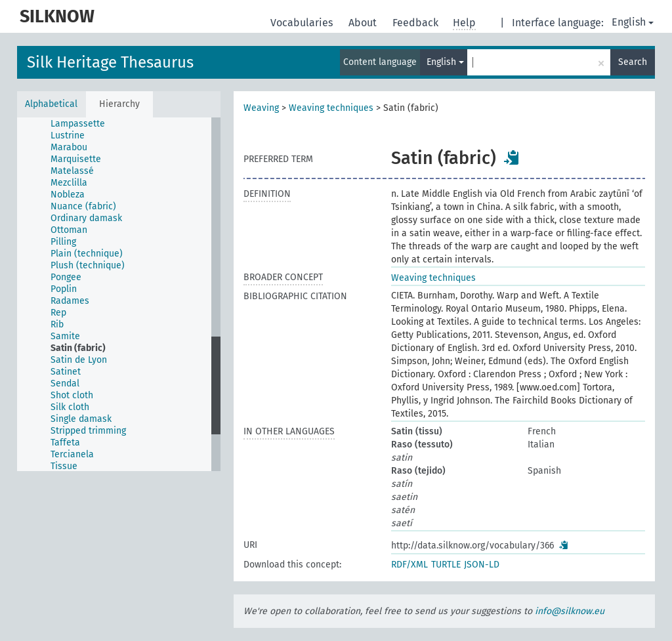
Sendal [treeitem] (65, 383)
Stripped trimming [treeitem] (88, 431)
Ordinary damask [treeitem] (86, 218)
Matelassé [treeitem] (72, 171)
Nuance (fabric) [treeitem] (83, 206)
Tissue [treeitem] (64, 466)
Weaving (261, 108)
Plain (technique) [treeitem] (87, 254)
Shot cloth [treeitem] (72, 395)
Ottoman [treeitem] (69, 230)
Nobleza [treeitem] (68, 195)
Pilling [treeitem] (63, 242)
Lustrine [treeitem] (68, 135)
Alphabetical (51, 104)
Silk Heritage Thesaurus (110, 62)
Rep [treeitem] (58, 313)
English (633, 22)
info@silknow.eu (570, 611)
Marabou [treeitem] (69, 147)
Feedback (417, 23)
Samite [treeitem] (65, 336)
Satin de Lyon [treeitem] (79, 360)
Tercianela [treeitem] (72, 454)
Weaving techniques (331, 108)
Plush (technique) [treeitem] (88, 265)
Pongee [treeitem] (66, 277)
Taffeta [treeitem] (65, 443)
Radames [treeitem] (70, 301)
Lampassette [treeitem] (78, 124)
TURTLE (446, 565)
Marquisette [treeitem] (76, 159)
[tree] (119, 294)
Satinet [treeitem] (66, 372)
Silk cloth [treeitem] (70, 407)
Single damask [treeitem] (81, 419)
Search (633, 62)
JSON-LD (482, 565)
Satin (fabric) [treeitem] (78, 348)
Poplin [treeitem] (64, 289)
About (364, 23)
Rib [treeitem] (57, 324)
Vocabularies (303, 23)
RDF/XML (409, 565)
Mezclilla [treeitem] (69, 183)
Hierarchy (119, 104)
